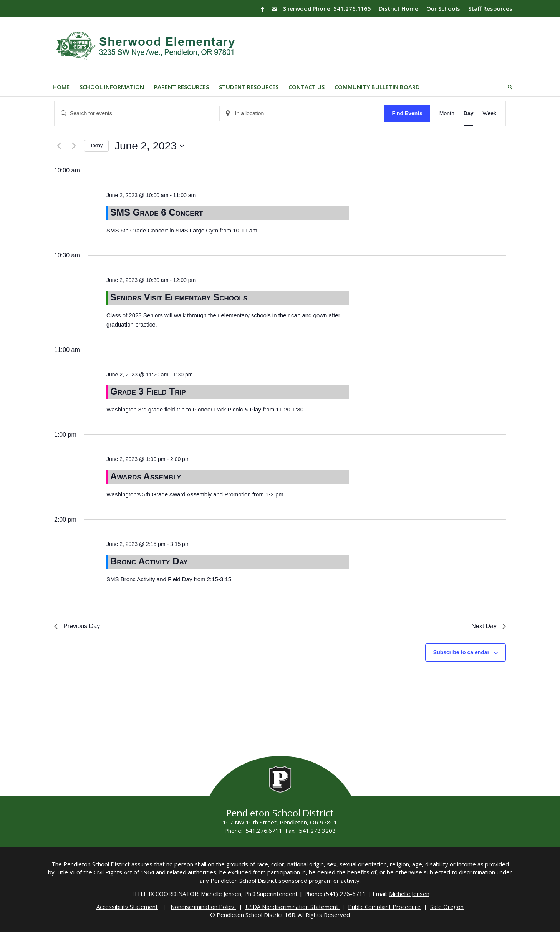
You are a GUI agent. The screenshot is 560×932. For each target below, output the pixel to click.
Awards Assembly (146, 476)
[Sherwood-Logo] (148, 47)
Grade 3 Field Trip (148, 391)
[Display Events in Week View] (489, 114)
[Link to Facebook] (263, 9)
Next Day (489, 626)
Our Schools (443, 8)
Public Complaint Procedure (384, 907)
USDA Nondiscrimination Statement (293, 907)
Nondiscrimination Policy (203, 907)
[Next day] (74, 146)
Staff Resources (490, 8)
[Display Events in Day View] (469, 114)
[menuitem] (399, 8)
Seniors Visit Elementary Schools (179, 297)
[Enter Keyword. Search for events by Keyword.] (137, 114)
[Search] (508, 87)
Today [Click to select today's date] (96, 146)
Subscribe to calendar (461, 652)
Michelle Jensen (409, 894)
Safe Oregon (447, 907)
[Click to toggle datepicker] (149, 146)
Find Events (407, 113)
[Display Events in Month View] (447, 114)
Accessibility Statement (127, 907)
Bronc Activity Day (149, 561)
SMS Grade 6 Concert (157, 212)
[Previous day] (59, 146)
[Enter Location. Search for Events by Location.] (302, 114)
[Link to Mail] (274, 9)
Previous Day (77, 626)
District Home (398, 8)
